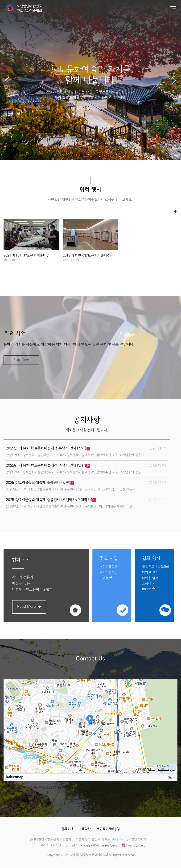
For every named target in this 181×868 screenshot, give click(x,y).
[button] (174, 80)
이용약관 (85, 829)
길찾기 (171, 777)
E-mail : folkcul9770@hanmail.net (91, 846)
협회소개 (67, 829)
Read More (21, 360)
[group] (31, 244)
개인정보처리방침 (108, 829)
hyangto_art (135, 846)
